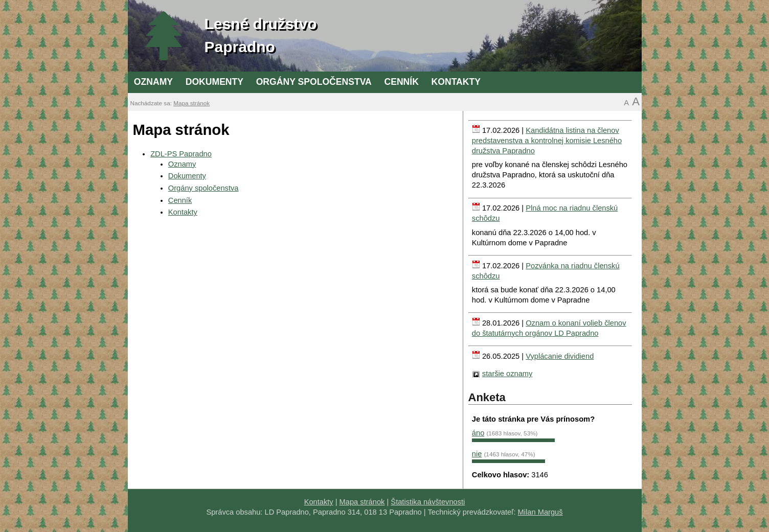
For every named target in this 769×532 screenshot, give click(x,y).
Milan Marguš (540, 512)
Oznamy (153, 82)
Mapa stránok (191, 103)
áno (478, 433)
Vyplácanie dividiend (560, 356)
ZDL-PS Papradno (181, 154)
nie (477, 454)
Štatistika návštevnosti (428, 502)
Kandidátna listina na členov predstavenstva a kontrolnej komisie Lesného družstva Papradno (547, 141)
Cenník (401, 82)
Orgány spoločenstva (314, 82)
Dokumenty (214, 82)
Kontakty (456, 82)
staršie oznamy (507, 374)
